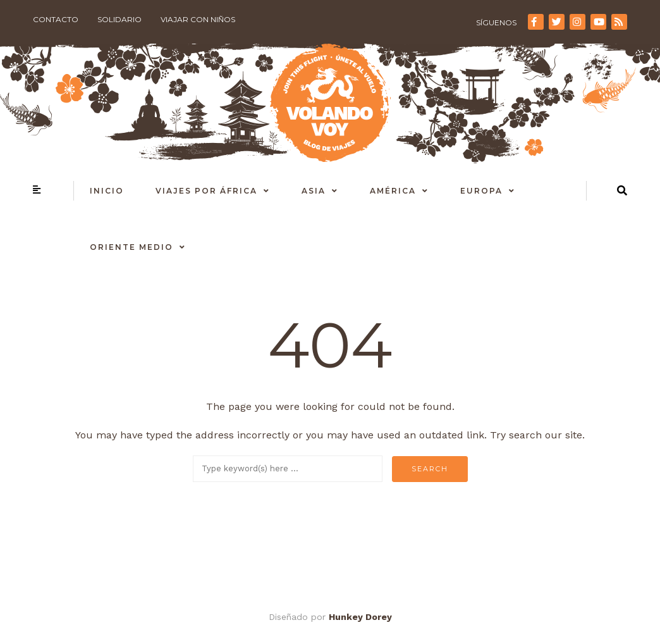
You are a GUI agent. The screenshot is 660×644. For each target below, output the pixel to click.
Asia (314, 191)
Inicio (107, 191)
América (393, 191)
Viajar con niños (198, 19)
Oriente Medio (131, 247)
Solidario (119, 19)
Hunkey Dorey (360, 617)
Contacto (56, 19)
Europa (481, 191)
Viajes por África (206, 191)
